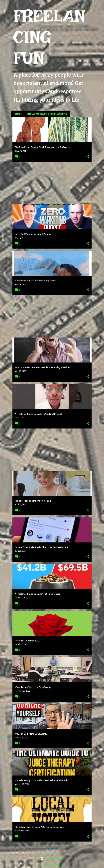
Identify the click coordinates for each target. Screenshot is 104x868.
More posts (52, 849)
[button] (88, 157)
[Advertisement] (52, 183)
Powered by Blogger (52, 859)
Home (17, 114)
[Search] (91, 9)
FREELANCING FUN (49, 37)
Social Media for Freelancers (47, 114)
